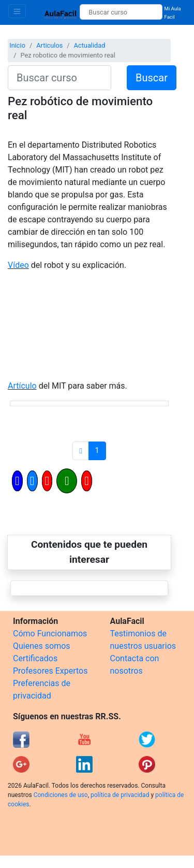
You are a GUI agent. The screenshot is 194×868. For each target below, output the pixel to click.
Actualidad (90, 45)
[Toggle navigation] (17, 11)
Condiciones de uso (61, 795)
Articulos (49, 45)
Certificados (35, 658)
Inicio (17, 45)
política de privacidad (120, 795)
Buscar (152, 78)
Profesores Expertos (50, 671)
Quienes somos (42, 646)
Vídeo (18, 265)
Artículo (22, 386)
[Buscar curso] (121, 12)
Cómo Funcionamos (50, 634)
